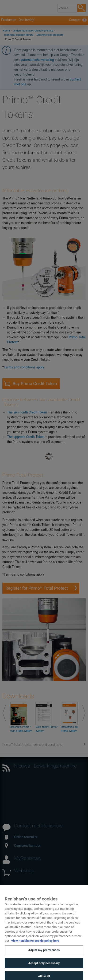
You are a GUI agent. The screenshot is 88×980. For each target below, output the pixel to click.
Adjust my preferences (44, 956)
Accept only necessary (44, 969)
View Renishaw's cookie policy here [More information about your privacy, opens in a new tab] (35, 946)
